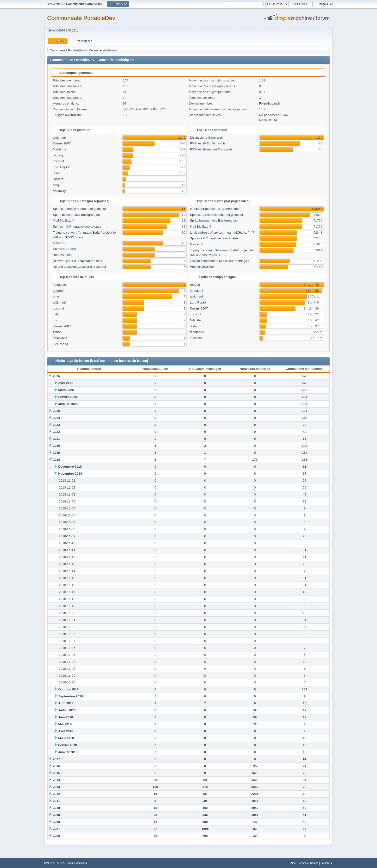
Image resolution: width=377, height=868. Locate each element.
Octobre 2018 (68, 689)
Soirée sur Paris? (65, 249)
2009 (57, 815)
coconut (59, 161)
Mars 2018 (66, 738)
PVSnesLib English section (209, 143)
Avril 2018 (66, 731)
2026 (57, 376)
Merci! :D (59, 243)
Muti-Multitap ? (63, 220)
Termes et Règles (308, 863)
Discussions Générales (206, 138)
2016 (57, 766)
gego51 (58, 291)
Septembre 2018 (70, 696)
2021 (57, 439)
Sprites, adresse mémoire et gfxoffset (79, 209)
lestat (57, 173)
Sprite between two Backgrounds (76, 215)
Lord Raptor (61, 167)
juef (56, 314)
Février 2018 (68, 745)
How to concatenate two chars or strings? (219, 261)
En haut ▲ (327, 863)
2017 (57, 759)
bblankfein (60, 338)
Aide (293, 863)
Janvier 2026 (68, 404)
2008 (57, 822)
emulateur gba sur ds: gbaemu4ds (214, 209)
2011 (57, 801)
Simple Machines (77, 863)
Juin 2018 (66, 717)
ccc (55, 320)
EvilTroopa (60, 344)
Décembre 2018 (70, 467)
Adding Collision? (202, 267)
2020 (57, 446)
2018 (57, 460)
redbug (58, 155)
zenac (57, 332)
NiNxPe (58, 179)
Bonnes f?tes (62, 255)
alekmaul (59, 138)
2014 (57, 780)
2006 (57, 836)
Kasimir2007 (62, 143)
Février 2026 (68, 397)
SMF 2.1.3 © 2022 (55, 863)
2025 (57, 411)
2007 (57, 829)
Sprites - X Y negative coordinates (77, 226)
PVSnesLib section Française (211, 149)
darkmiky (59, 191)
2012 (57, 794)
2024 (57, 418)
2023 (57, 425)
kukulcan (196, 338)
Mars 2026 (66, 390)
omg (56, 185)
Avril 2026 (66, 383)
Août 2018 (66, 703)
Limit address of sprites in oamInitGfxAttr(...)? (222, 232)
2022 (57, 432)
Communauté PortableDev (81, 18)
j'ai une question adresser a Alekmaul (79, 267)
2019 (57, 453)
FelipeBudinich (269, 103)
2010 (57, 808)
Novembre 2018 (70, 474)
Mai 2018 (65, 724)
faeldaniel (60, 285)
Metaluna (60, 149)
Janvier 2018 (68, 752)
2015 (57, 773)
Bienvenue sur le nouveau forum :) (77, 261)
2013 (57, 787)
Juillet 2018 (67, 710)
